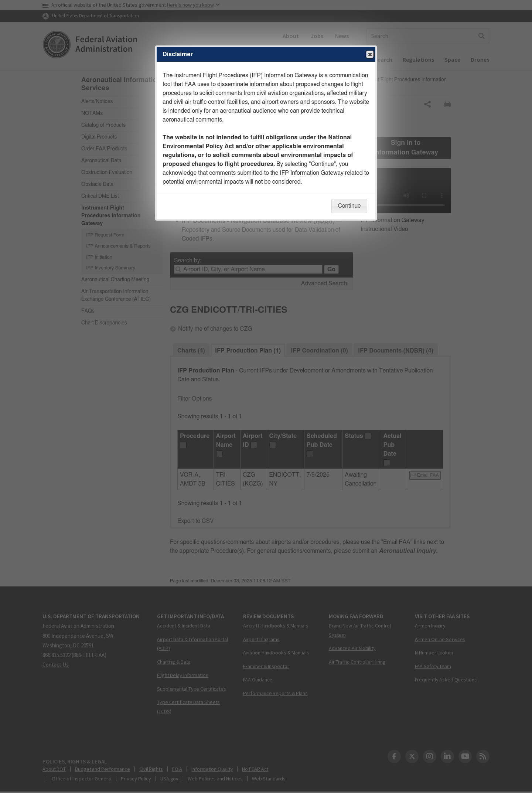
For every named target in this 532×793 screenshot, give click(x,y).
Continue (349, 206)
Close (369, 55)
